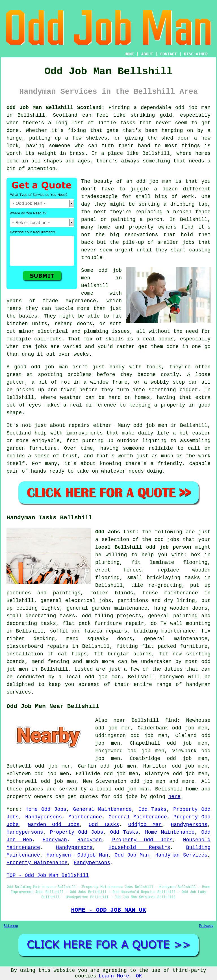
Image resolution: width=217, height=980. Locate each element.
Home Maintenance (170, 832)
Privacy (206, 926)
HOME (129, 54)
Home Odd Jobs (46, 809)
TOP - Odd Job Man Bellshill (48, 875)
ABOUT (147, 54)
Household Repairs (139, 848)
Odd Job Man (132, 855)
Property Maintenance (37, 863)
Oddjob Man (145, 825)
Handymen (90, 840)
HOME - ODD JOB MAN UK (108, 910)
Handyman (55, 840)
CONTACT (169, 54)
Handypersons (44, 817)
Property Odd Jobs (77, 832)
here (174, 797)
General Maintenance (102, 809)
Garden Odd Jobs (54, 825)
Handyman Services (181, 855)
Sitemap (11, 926)
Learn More (114, 976)
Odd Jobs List (115, 532)
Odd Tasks (152, 809)
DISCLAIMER (196, 54)
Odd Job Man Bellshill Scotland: (56, 108)
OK (139, 976)
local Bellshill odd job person (143, 547)
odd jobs (167, 540)
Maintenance (85, 817)
